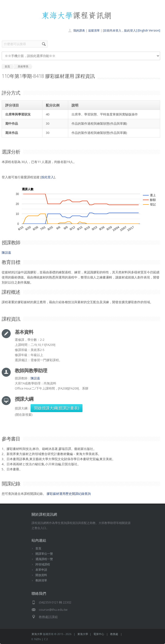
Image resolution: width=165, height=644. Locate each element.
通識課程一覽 (44, 559)
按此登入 (48, 177)
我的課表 (79, 30)
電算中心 (99, 634)
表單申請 (41, 570)
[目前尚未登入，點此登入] (120, 30)
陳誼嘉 (6, 253)
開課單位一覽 (44, 554)
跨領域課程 (43, 564)
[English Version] (149, 30)
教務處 (114, 634)
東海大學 (37, 634)
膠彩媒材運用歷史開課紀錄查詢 (69, 494)
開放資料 (41, 575)
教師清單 (41, 580)
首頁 (38, 548)
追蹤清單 (94, 30)
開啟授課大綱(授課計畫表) (57, 408)
